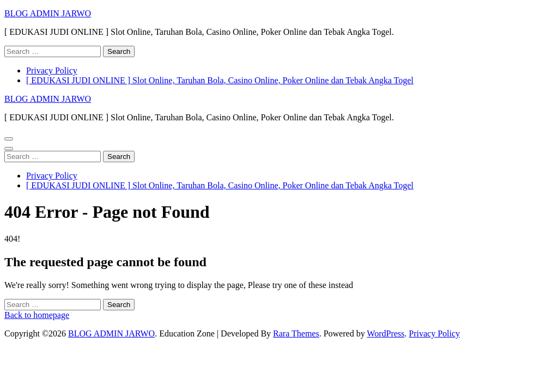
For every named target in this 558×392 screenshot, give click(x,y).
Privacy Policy (52, 71)
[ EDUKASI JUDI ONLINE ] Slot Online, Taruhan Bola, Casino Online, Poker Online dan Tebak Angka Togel (220, 80)
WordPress (386, 333)
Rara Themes (296, 333)
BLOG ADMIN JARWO (48, 13)
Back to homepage (37, 315)
